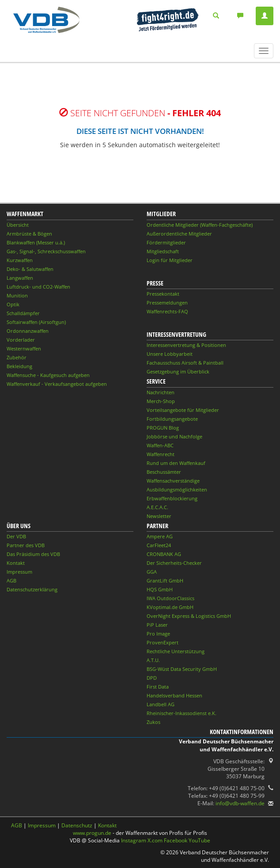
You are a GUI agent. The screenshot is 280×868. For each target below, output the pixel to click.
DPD (152, 678)
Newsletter (159, 516)
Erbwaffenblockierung (172, 498)
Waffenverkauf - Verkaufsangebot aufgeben (57, 384)
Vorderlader (21, 340)
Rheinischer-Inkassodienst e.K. (182, 713)
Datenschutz (77, 825)
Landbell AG (161, 704)
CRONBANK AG (164, 554)
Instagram (134, 840)
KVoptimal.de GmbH (170, 607)
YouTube (199, 840)
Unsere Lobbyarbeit (170, 354)
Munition (17, 295)
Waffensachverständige (173, 481)
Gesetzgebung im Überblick (178, 371)
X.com (155, 840)
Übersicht (18, 225)
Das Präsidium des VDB (33, 554)
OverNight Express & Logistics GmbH (189, 616)
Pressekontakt (163, 294)
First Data (158, 687)
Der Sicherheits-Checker (174, 563)
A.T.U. (153, 660)
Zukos (153, 722)
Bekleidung (19, 366)
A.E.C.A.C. (157, 507)
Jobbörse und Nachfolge (174, 436)
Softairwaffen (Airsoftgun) (36, 322)
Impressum (19, 572)
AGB (11, 581)
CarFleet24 (159, 545)
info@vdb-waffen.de (240, 803)
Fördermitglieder (166, 242)
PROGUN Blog (163, 428)
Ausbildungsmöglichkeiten (177, 489)
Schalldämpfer (23, 313)
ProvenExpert (163, 642)
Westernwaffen (24, 348)
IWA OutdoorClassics (170, 598)
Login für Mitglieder (170, 260)
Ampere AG (160, 536)
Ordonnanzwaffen (28, 331)
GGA (152, 572)
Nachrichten (161, 392)
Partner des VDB (26, 545)
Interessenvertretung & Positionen (186, 345)
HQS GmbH (160, 589)
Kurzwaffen (20, 260)
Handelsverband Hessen (174, 695)
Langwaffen (20, 278)
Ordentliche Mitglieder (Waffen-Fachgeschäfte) (200, 225)
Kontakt (16, 563)
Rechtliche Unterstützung (176, 651)
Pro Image (158, 634)
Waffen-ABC (160, 445)
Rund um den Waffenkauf (176, 463)
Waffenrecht (161, 454)
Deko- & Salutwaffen (30, 269)
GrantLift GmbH (165, 581)
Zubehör (17, 357)
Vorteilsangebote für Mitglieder (183, 410)
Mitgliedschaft (163, 251)
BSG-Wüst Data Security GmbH (182, 669)
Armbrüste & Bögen (29, 234)
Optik (13, 304)
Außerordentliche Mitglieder (179, 234)
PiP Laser (157, 625)
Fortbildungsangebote (172, 419)
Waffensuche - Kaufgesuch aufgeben (48, 375)
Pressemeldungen (167, 303)
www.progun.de (92, 833)
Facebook (176, 840)
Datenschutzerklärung (32, 589)
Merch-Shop (161, 401)
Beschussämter (164, 472)
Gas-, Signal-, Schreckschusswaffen (46, 251)
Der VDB (16, 536)
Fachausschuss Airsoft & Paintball (185, 363)
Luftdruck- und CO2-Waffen (38, 287)
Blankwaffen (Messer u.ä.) (36, 242)
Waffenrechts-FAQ (167, 311)
